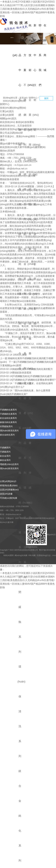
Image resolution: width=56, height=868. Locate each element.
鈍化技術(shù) (30, 55)
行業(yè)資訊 (35, 219)
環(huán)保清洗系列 (9, 431)
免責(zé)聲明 (8, 555)
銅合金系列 (25, 338)
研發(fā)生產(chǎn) (9, 485)
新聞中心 (35, 48)
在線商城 (45, 48)
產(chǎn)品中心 (20, 55)
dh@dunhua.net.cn (17, 169)
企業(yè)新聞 (35, 294)
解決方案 (25, 48)
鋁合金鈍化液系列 (8, 418)
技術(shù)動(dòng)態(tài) (14, 101)
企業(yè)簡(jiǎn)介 (8, 481)
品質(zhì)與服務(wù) (30, 324)
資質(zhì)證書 (30, 413)
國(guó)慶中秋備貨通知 (12, 144)
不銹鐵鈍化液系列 (8, 414)
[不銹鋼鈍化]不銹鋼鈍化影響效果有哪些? (34, 380)
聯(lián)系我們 (40, 55)
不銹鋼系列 (25, 115)
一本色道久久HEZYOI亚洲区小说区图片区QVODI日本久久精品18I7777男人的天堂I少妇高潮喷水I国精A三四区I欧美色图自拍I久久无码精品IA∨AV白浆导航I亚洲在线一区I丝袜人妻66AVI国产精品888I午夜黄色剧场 (27, 9)
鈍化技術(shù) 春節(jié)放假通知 (17, 122)
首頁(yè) (15, 40)
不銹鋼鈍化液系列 (8, 410)
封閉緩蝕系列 (6, 426)
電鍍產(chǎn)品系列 (26, 428)
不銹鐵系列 (25, 189)
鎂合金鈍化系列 (20, 816)
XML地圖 (32, 555)
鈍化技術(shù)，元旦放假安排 (16, 126)
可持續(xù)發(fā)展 (30, 503)
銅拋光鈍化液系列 (8, 422)
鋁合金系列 (25, 264)
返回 (46, 98)
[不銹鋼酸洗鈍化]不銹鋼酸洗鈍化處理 (36, 362)
